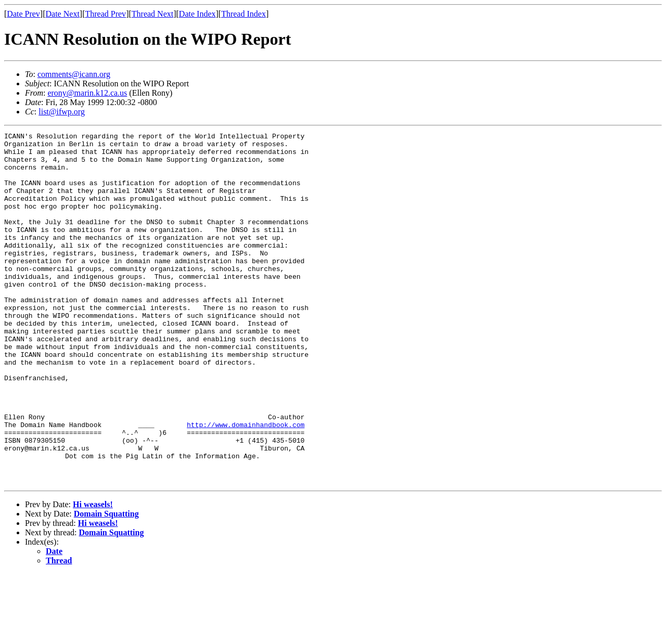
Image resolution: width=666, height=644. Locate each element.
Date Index (197, 14)
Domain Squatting (106, 584)
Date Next (63, 14)
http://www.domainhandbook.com (246, 484)
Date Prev (23, 14)
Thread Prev (105, 14)
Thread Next (152, 14)
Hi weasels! (93, 575)
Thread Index (244, 14)
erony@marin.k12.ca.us (87, 93)
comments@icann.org (74, 74)
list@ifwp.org (62, 112)
